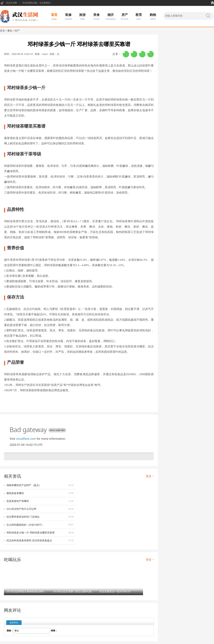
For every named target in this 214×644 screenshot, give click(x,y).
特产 (17, 31)
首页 (2, 31)
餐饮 (10, 31)
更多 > (150, 476)
